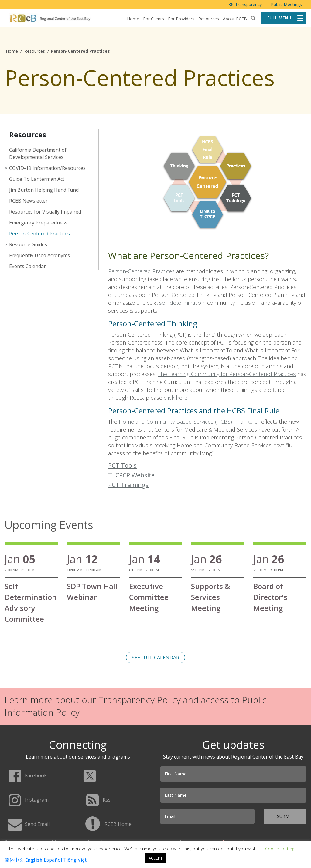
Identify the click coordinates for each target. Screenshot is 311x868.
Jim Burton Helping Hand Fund (44, 190)
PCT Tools (122, 465)
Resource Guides (28, 244)
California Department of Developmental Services (38, 153)
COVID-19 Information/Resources (47, 168)
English (34, 860)
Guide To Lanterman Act (37, 179)
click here (176, 398)
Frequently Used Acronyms (39, 255)
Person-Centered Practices (39, 234)
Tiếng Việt (75, 860)
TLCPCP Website (131, 475)
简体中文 (14, 860)
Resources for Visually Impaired (45, 212)
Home (133, 19)
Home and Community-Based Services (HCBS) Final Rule (188, 422)
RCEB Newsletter (28, 201)
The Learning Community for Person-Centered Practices (227, 374)
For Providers (181, 19)
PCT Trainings (128, 485)
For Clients (154, 19)
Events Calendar (27, 266)
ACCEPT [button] (155, 858)
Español (53, 860)
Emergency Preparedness (38, 223)
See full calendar (155, 658)
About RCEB (235, 19)
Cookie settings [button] (281, 849)
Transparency (248, 4)
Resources (209, 19)
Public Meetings (286, 4)
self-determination (182, 303)
